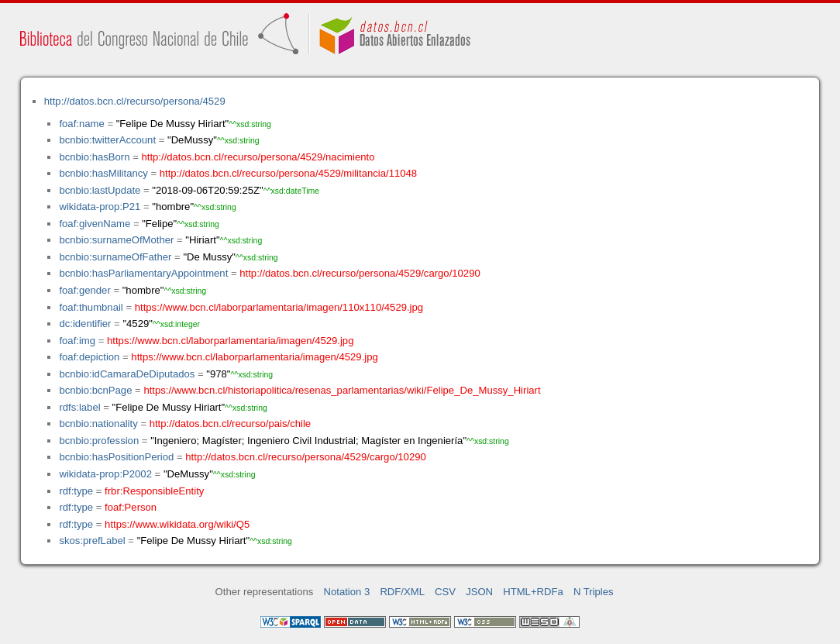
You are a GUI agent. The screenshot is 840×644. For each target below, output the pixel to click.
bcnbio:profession (99, 441)
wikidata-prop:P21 (100, 207)
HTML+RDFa (533, 592)
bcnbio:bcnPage (95, 390)
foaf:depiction (89, 357)
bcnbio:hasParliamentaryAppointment (143, 273)
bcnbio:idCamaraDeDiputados (127, 374)
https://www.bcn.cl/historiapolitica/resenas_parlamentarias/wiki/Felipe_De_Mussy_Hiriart (342, 390)
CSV (445, 592)
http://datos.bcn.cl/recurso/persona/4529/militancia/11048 (288, 173)
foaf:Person (131, 507)
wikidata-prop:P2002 (105, 474)
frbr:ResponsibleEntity (154, 491)
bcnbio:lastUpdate (100, 190)
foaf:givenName (95, 224)
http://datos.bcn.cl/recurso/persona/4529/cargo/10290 (360, 273)
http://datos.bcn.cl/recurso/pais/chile (230, 424)
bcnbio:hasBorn (94, 157)
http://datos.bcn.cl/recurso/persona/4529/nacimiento (258, 157)
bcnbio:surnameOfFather (115, 257)
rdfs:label (79, 407)
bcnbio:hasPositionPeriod (116, 457)
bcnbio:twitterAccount (107, 140)
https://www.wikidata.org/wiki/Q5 (177, 524)
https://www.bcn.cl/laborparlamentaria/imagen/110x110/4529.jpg (279, 307)
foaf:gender (84, 290)
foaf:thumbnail (91, 307)
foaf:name (81, 124)
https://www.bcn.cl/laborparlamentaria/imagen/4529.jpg (230, 341)
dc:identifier (85, 324)
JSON (479, 592)
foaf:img (77, 341)
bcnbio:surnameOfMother (116, 240)
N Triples (594, 592)
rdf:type (76, 491)
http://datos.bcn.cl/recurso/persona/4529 (135, 101)
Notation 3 (347, 592)
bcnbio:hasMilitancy (103, 173)
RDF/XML (402, 592)
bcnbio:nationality (98, 424)
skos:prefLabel (92, 541)
